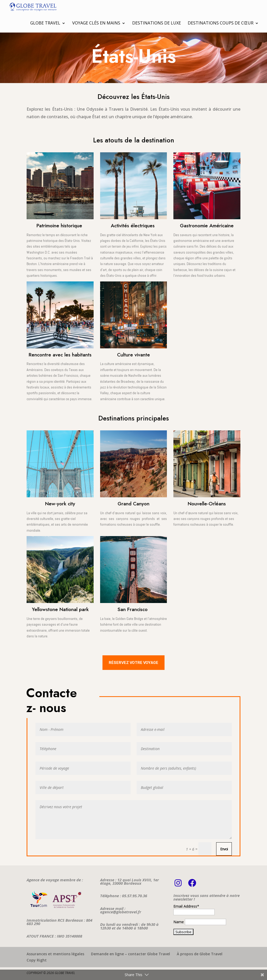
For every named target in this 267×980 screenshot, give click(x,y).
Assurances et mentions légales (55, 954)
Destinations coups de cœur (221, 23)
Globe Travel (45, 23)
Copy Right (37, 960)
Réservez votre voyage (133, 662)
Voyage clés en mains (96, 23)
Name (179, 922)
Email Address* (186, 906)
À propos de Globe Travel (200, 954)
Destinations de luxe (157, 23)
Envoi (224, 849)
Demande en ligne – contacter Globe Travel (131, 954)
